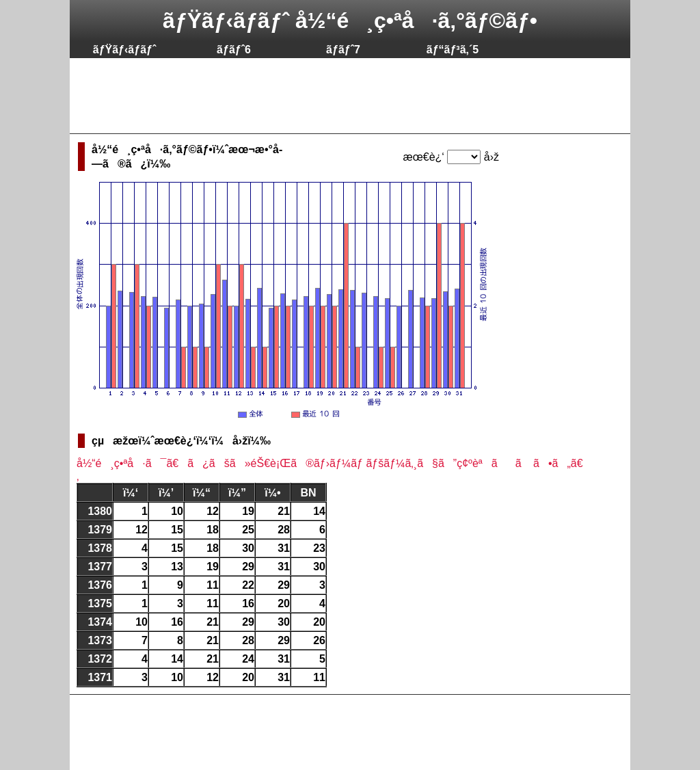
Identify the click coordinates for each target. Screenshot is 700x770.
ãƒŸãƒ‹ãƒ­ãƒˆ (125, 50)
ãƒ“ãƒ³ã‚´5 (453, 50)
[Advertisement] (325, 96)
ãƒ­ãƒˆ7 (343, 50)
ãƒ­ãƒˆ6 (234, 50)
